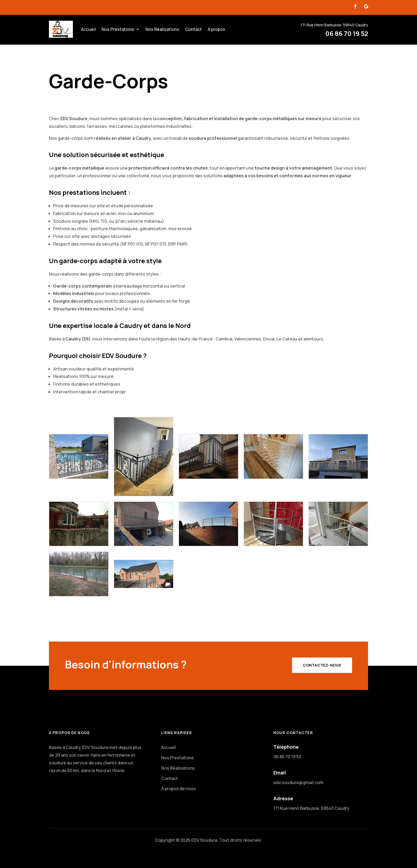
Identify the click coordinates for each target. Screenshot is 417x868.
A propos (216, 29)
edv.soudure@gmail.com (298, 782)
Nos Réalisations (162, 29)
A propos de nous (178, 789)
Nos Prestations (118, 29)
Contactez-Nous (322, 665)
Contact (193, 29)
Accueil (88, 29)
